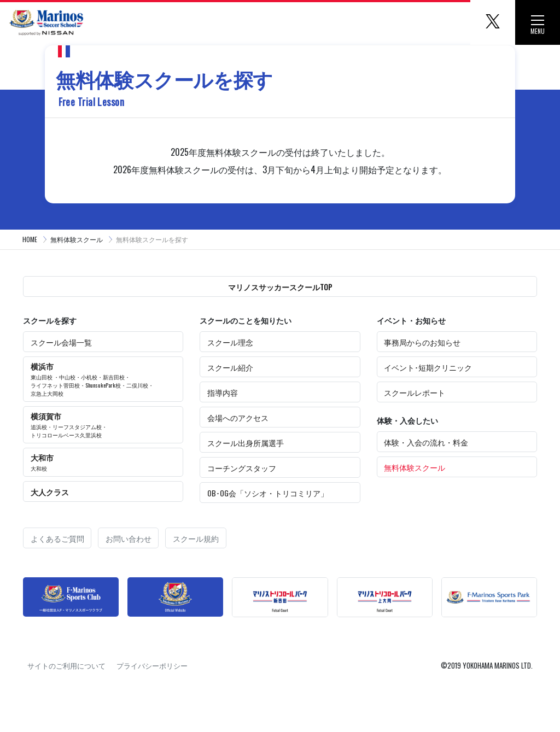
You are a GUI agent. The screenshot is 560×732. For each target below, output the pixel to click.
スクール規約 (196, 538)
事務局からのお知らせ (422, 342)
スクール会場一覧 (61, 342)
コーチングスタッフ (242, 468)
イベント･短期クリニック (428, 367)
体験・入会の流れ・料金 (426, 442)
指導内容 (223, 392)
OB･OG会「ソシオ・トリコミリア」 (268, 493)
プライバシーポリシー (152, 665)
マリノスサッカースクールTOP (280, 287)
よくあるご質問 (57, 538)
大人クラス (50, 492)
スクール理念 (230, 342)
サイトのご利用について (66, 665)
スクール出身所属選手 (246, 443)
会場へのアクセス (238, 417)
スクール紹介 (230, 367)
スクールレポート (415, 392)
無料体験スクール (77, 239)
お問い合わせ (129, 538)
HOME (30, 239)
